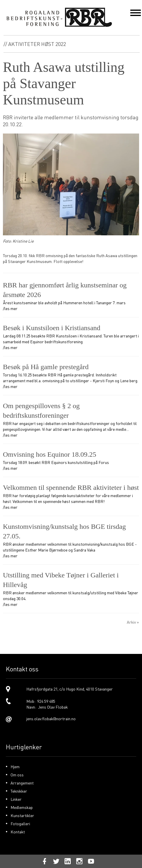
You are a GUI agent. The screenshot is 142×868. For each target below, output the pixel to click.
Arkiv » (133, 622)
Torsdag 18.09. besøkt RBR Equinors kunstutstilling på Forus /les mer (71, 460)
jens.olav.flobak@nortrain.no (51, 718)
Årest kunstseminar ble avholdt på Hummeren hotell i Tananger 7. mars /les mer (71, 296)
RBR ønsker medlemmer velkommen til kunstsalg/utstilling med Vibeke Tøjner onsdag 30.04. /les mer (71, 589)
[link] (71, 689)
